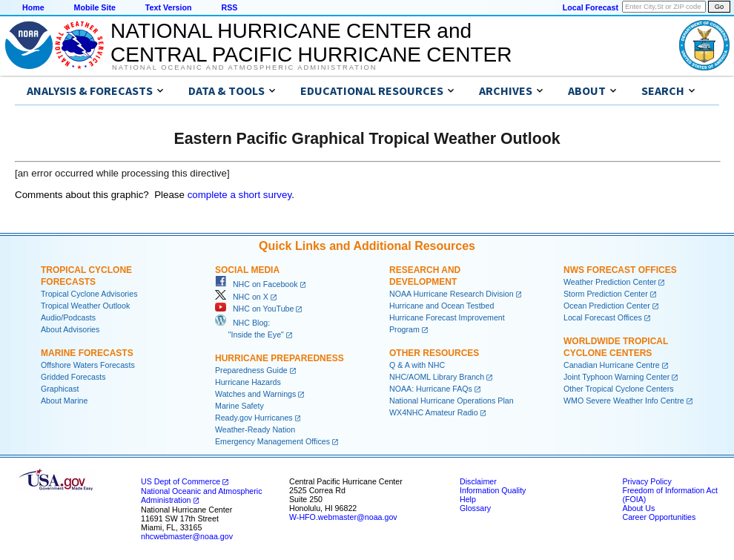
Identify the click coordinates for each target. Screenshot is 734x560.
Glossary (475, 508)
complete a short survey (240, 195)
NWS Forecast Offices (620, 270)
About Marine (64, 401)
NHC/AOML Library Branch (437, 377)
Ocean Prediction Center (607, 306)
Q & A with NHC (417, 365)
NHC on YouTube (254, 309)
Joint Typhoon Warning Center (616, 377)
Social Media (247, 270)
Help (468, 499)
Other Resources (434, 353)
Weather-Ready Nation (255, 429)
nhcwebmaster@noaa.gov (187, 536)
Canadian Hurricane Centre (612, 365)
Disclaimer (478, 481)
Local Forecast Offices (603, 317)
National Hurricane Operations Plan (452, 401)
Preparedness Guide (251, 370)
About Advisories (70, 329)
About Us (638, 508)
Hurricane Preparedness (280, 358)
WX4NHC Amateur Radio (434, 412)
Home (33, 7)
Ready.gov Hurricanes (254, 418)
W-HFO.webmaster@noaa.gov (343, 517)
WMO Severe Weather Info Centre (624, 401)
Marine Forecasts (87, 353)
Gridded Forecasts (73, 377)
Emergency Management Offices (272, 441)
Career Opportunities (659, 517)
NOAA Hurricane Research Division (452, 294)
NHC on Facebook (257, 284)
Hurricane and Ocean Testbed (442, 306)
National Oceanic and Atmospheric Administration (244, 67)
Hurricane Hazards (248, 382)
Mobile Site (95, 7)
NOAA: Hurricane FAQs (431, 389)
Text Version (169, 7)
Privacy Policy (647, 481)
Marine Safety (239, 406)
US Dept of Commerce (181, 481)
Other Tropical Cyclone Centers (619, 389)
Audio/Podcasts (68, 317)
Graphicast (60, 389)
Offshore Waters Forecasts (88, 365)
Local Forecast (591, 7)
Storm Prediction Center (606, 294)
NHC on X (242, 297)
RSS (229, 7)
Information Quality (493, 490)
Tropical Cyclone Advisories (89, 294)
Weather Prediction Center (610, 282)
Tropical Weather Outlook (85, 306)
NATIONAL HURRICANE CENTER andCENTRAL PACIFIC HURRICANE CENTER (311, 43)
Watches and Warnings (255, 394)
